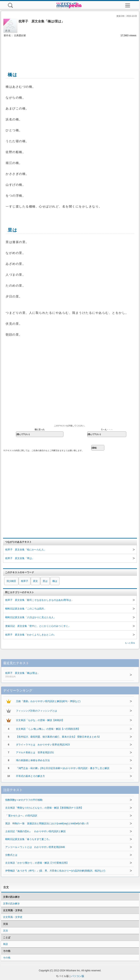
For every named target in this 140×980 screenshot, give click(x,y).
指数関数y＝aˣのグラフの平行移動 (24, 800)
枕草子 (25, 581)
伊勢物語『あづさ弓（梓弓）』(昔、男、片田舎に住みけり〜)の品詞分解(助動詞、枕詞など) (55, 871)
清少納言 (11, 581)
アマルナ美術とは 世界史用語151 (35, 752)
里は (45, 581)
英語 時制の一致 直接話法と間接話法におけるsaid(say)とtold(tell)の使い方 (47, 823)
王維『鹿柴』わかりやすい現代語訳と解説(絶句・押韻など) (48, 701)
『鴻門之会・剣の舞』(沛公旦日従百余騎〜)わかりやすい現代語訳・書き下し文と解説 (63, 768)
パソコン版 (78, 976)
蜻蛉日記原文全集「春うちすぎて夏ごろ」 (28, 839)
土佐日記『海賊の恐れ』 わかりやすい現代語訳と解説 (35, 831)
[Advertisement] (70, 50)
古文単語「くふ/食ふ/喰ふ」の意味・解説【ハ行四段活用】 (48, 729)
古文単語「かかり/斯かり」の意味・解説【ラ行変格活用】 (37, 863)
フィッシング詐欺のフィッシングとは (36, 711)
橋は (55, 581)
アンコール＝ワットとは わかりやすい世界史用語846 (35, 847)
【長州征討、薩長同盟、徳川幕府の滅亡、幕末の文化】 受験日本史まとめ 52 (58, 737)
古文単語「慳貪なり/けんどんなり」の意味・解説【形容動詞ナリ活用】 (44, 808)
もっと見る (130, 643)
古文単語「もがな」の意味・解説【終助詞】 (40, 720)
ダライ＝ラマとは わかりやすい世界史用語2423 (43, 745)
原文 (35, 581)
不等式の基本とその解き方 (30, 776)
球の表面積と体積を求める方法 (33, 760)
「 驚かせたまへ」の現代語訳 (21, 816)
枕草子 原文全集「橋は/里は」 (60, 675)
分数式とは (11, 855)
